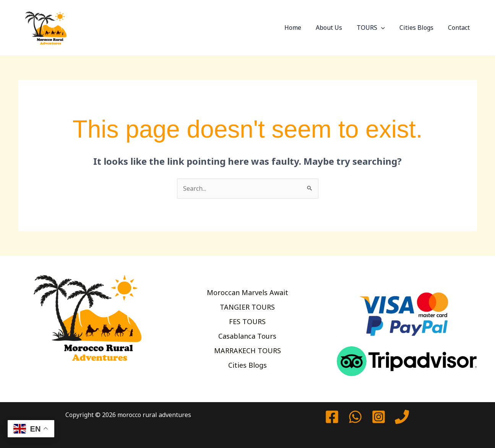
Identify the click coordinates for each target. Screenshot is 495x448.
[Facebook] (332, 417)
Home (303, 28)
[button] (387, 28)
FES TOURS (247, 321)
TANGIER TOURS (247, 306)
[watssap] (355, 417)
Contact (460, 28)
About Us (337, 28)
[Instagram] (379, 417)
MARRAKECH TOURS (247, 351)
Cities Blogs (420, 28)
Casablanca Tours (247, 336)
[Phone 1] (402, 417)
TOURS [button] (377, 28)
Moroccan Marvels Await (247, 291)
